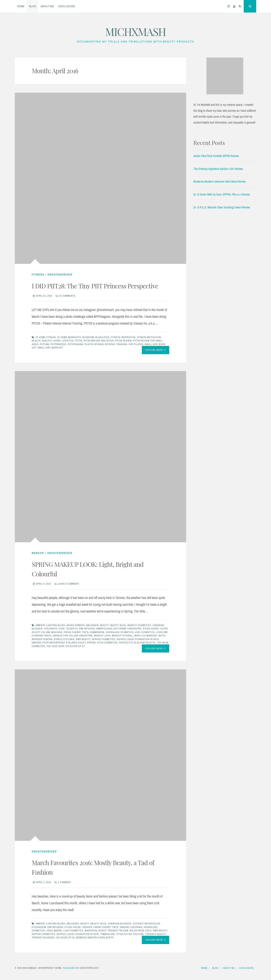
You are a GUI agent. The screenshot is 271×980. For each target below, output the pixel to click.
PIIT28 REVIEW (123, 341)
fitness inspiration (123, 337)
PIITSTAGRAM (75, 344)
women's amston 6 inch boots (95, 937)
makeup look (102, 636)
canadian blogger (120, 924)
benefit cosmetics (139, 625)
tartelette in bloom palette (137, 643)
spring (92, 643)
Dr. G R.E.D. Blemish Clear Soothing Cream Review (222, 207)
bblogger (92, 625)
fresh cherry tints (76, 632)
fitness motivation (149, 337)
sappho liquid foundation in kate (138, 639)
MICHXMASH (135, 32)
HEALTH (36, 341)
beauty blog (118, 625)
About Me (47, 6)
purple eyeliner (64, 639)
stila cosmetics (107, 643)
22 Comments (67, 296)
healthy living (51, 341)
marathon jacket (95, 930)
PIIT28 (79, 341)
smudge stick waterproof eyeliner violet (59, 643)
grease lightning (131, 927)
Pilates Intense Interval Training (106, 344)
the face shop (55, 646)
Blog (33, 6)
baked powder (76, 625)
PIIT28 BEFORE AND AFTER (99, 341)
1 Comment (64, 882)
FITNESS (38, 275)
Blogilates (102, 337)
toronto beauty (155, 934)
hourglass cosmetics (120, 632)
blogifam (88, 337)
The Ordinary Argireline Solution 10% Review (218, 169)
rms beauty (83, 639)
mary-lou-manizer (146, 636)
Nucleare (69, 968)
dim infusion (87, 629)
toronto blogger (43, 937)
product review (118, 930)
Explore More (156, 350)
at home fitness (46, 337)
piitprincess (58, 344)
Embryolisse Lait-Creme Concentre (119, 629)
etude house (151, 629)
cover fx (72, 629)
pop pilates (136, 344)
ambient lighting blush (50, 625)
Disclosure (67, 6)
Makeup (38, 553)
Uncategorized (60, 275)
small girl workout (50, 348)
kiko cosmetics (145, 632)
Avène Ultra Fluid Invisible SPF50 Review (216, 156)
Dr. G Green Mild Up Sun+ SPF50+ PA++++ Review (222, 194)
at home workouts (69, 337)
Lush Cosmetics (73, 930)
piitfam (44, 344)
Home (21, 6)
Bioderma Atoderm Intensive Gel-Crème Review (220, 182)
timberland (108, 934)
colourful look (55, 629)
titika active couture (130, 934)
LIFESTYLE (68, 341)
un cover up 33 (75, 646)
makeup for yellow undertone (73, 636)
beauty (104, 625)
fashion (87, 927)
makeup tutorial (123, 636)
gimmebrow (97, 632)
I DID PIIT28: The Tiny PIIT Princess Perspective (95, 286)
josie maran (54, 930)
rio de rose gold (140, 930)
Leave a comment (68, 584)
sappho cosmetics (104, 639)
